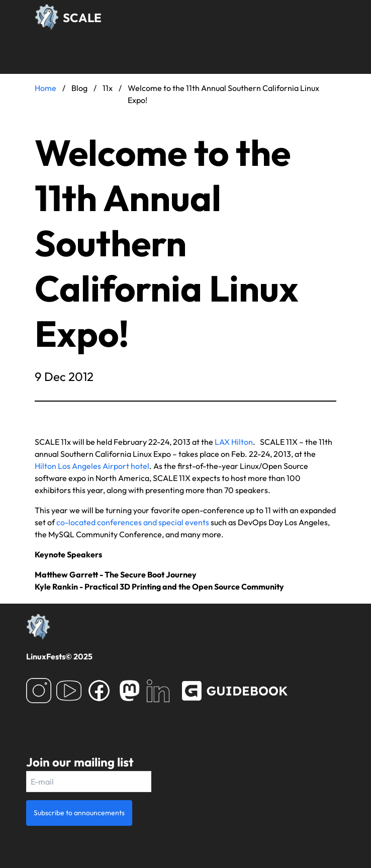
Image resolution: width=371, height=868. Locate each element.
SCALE (82, 18)
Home (45, 88)
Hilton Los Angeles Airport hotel (92, 466)
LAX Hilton (234, 442)
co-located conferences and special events (133, 522)
